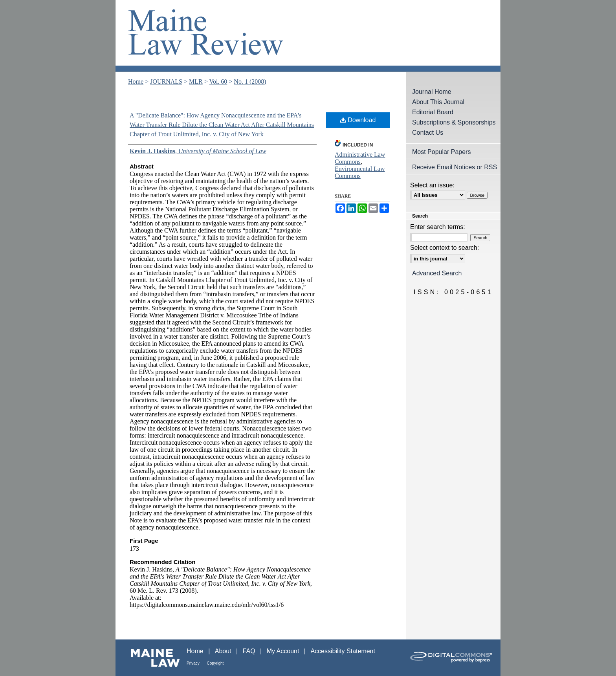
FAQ (250, 651)
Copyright (215, 663)
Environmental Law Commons (360, 172)
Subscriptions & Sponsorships (454, 122)
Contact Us (428, 133)
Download (358, 120)
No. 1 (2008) (250, 82)
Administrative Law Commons (360, 158)
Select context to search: (445, 248)
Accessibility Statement (343, 651)
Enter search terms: (438, 227)
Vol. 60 (218, 82)
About (224, 651)
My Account (284, 651)
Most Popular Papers (441, 152)
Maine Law (151, 658)
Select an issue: (432, 185)
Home (136, 82)
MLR (196, 82)
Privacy (194, 663)
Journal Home (432, 92)
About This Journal (438, 102)
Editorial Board (433, 112)
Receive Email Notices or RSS (455, 167)
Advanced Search (437, 273)
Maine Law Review (308, 36)
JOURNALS (166, 82)
